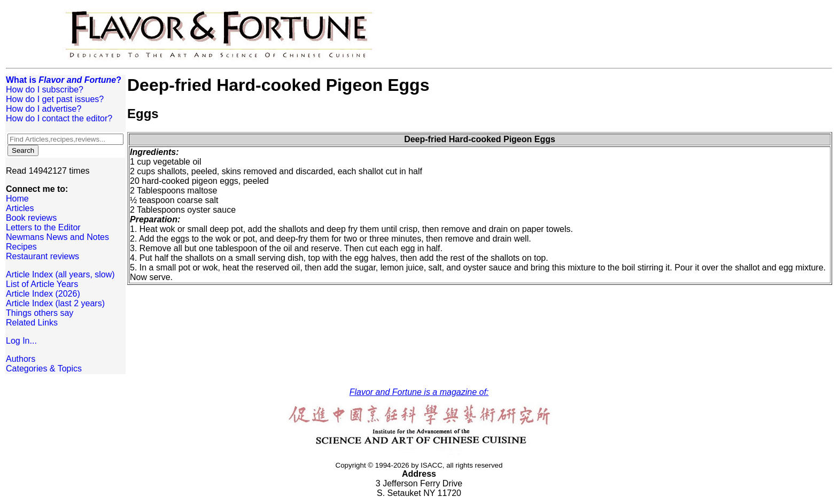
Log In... (21, 341)
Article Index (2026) (43, 294)
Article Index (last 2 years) (55, 303)
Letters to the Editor (43, 227)
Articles (20, 208)
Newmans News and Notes (57, 237)
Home (17, 199)
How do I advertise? (44, 109)
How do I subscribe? (45, 90)
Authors (21, 359)
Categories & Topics (44, 369)
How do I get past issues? (55, 99)
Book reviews (31, 218)
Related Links (32, 323)
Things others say (40, 313)
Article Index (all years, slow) (60, 274)
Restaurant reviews (42, 256)
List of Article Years (42, 284)
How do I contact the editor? (59, 118)
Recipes (21, 247)
